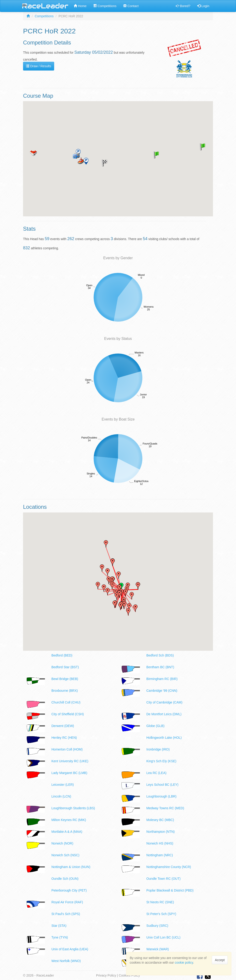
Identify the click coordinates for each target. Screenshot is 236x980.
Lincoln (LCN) (61, 796)
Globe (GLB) (155, 726)
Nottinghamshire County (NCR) (169, 867)
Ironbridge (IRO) (158, 749)
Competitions (105, 6)
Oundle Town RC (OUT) (163, 879)
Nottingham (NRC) (160, 855)
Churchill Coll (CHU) (66, 702)
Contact (131, 6)
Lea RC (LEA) (156, 773)
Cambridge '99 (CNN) (162, 691)
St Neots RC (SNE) (160, 902)
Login (203, 6)
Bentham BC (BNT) (160, 667)
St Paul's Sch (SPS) (66, 914)
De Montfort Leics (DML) (164, 714)
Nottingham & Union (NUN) (71, 867)
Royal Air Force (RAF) (67, 902)
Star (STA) (59, 926)
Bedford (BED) (62, 655)
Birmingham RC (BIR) (162, 679)
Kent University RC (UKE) (70, 761)
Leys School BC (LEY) (162, 785)
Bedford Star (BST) (65, 667)
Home (80, 6)
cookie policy (184, 962)
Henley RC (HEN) (64, 738)
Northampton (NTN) (161, 832)
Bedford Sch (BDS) (160, 655)
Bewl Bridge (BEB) (65, 679)
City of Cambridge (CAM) (164, 702)
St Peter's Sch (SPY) (161, 914)
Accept (220, 960)
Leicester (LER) (63, 785)
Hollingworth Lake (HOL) (164, 738)
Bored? (183, 6)
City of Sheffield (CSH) (68, 714)
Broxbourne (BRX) (65, 691)
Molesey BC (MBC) (160, 820)
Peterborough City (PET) (69, 890)
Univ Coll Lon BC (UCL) (163, 937)
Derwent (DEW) (63, 726)
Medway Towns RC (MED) (165, 808)
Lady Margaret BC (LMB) (69, 773)
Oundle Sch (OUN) (65, 879)
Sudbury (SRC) (157, 926)
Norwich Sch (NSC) (65, 855)
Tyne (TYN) (60, 937)
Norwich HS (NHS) (160, 843)
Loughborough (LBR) (161, 796)
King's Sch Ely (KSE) (161, 761)
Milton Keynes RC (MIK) (69, 820)
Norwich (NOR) (62, 843)
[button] (156, 155)
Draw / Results (39, 66)
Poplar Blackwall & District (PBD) (170, 890)
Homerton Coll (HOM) (67, 749)
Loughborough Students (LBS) (73, 808)
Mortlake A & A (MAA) (67, 832)
